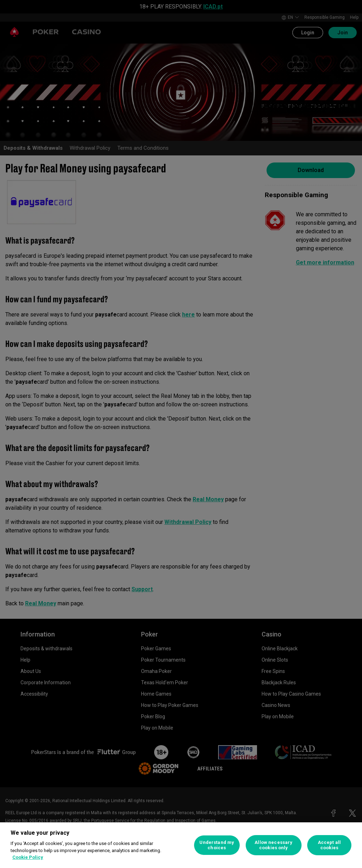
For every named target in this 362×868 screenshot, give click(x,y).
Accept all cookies (329, 845)
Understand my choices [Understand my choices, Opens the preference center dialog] (217, 845)
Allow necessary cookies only (273, 845)
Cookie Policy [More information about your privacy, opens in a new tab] (28, 857)
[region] (181, 845)
